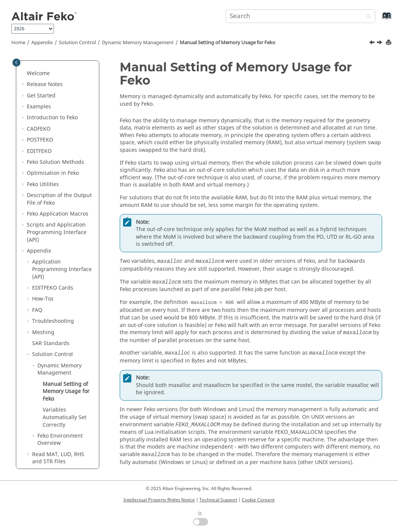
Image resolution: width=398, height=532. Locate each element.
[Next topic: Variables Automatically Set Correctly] (380, 43)
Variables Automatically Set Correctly (65, 332)
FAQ (37, 225)
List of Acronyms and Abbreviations (59, 421)
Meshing (43, 247)
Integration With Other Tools (61, 392)
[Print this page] (389, 43)
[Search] (367, 17)
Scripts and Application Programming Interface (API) (57, 147)
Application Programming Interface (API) (62, 184)
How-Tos (43, 214)
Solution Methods (56, 77)
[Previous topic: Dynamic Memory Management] (373, 43)
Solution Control (77, 43)
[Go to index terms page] (379, 19)
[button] (24, 66)
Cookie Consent (258, 500)
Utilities (43, 99)
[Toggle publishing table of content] (16, 62)
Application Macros (58, 129)
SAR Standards (51, 258)
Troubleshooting (53, 236)
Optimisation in (53, 88)
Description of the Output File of (59, 114)
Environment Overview (60, 355)
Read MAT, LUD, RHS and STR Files (58, 373)
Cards (53, 203)
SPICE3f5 (43, 406)
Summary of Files (54, 436)
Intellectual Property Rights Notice (159, 500)
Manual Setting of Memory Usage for (228, 43)
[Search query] (300, 16)
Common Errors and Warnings (58, 451)
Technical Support (218, 500)
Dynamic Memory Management (138, 43)
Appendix (42, 43)
